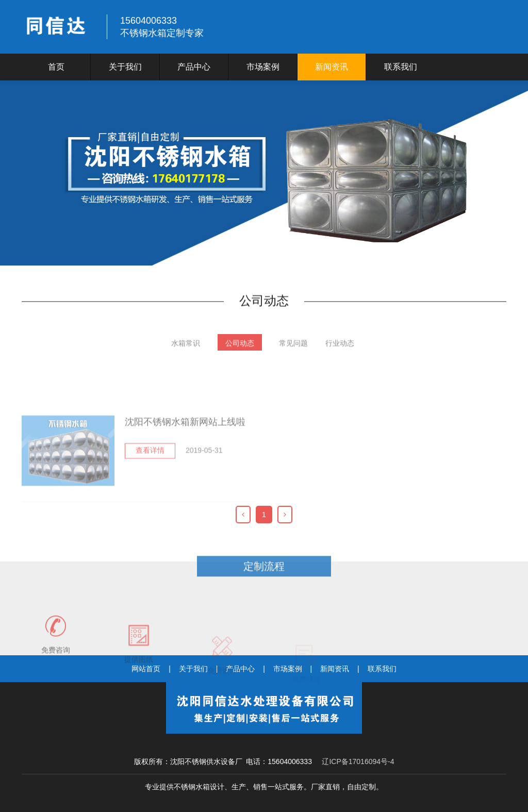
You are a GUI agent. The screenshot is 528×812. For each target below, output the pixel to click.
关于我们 (125, 67)
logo (58, 27)
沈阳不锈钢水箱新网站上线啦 (185, 464)
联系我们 (401, 67)
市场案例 (263, 67)
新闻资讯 (332, 67)
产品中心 (194, 67)
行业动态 (340, 349)
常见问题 (293, 349)
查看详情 (150, 492)
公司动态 (240, 349)
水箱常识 (186, 349)
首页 (56, 67)
